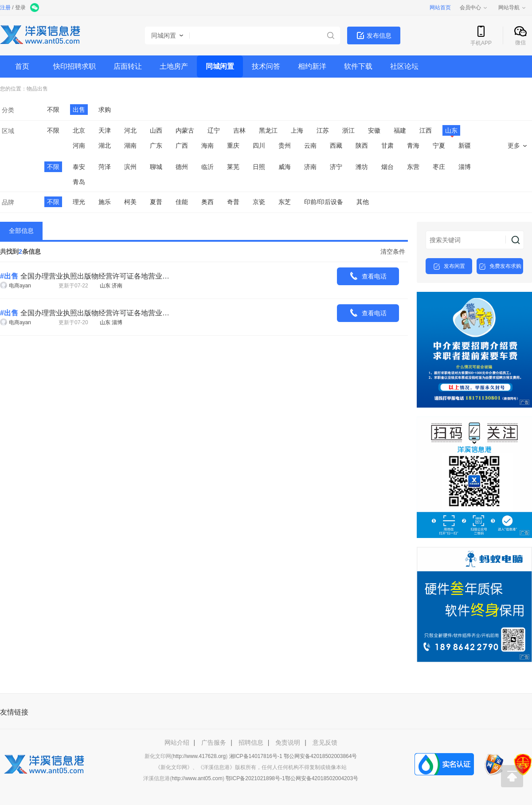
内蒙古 (185, 130)
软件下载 (358, 66)
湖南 (130, 145)
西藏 (336, 145)
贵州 (285, 145)
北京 (79, 130)
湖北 (105, 145)
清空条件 (393, 251)
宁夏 (439, 145)
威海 (285, 167)
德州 (182, 167)
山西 (156, 130)
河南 (79, 145)
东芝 (285, 202)
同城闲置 (220, 66)
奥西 (207, 202)
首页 (22, 66)
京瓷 (259, 202)
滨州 (130, 167)
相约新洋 (312, 66)
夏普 (156, 202)
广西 (182, 145)
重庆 (233, 145)
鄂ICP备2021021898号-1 (255, 778)
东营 (413, 167)
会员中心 (474, 8)
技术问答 (266, 66)
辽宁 (214, 130)
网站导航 (512, 8)
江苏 (323, 130)
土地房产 (174, 66)
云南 (310, 145)
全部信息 (21, 231)
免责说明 (288, 742)
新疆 (465, 145)
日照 (259, 167)
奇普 (233, 202)
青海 (413, 145)
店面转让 (128, 66)
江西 (426, 130)
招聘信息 (251, 742)
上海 (297, 130)
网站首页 (440, 8)
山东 (451, 131)
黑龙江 (268, 130)
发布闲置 (449, 267)
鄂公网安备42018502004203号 (322, 778)
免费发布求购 (500, 267)
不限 (53, 110)
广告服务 (214, 742)
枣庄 (439, 167)
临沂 (207, 167)
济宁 (336, 167)
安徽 (374, 130)
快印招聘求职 (74, 66)
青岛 (79, 182)
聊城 (156, 167)
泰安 (79, 167)
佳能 (182, 202)
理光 (79, 202)
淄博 (465, 167)
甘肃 (387, 145)
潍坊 (362, 167)
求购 (105, 110)
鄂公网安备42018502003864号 (320, 756)
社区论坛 (404, 66)
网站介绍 (177, 742)
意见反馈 (325, 742)
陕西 (362, 145)
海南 (207, 145)
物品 (32, 89)
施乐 (105, 202)
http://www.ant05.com (197, 778)
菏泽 (105, 167)
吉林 (239, 130)
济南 (310, 167)
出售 (43, 89)
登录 (20, 8)
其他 (363, 202)
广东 (156, 145)
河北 (130, 130)
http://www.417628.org (199, 756)
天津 (105, 130)
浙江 (348, 130)
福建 (400, 130)
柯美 (130, 202)
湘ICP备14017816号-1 (256, 756)
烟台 (387, 167)
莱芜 (233, 167)
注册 (5, 8)
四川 (259, 145)
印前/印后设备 (324, 202)
